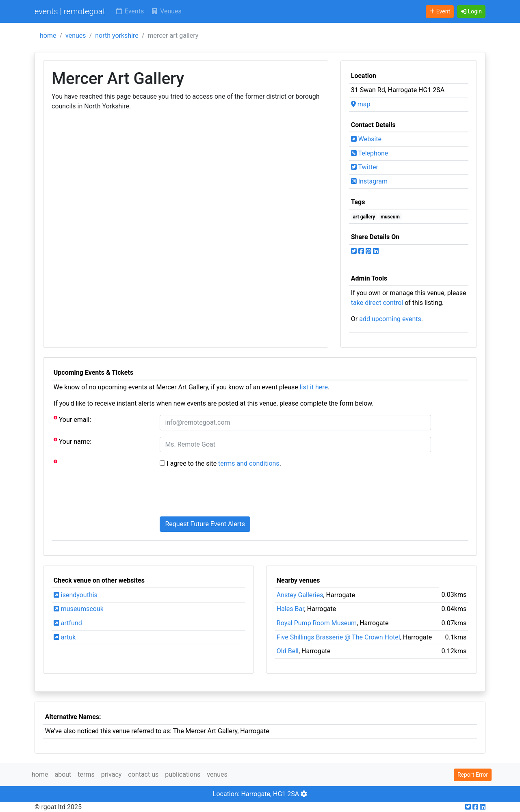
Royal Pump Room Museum (317, 623)
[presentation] (221, 494)
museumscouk (79, 609)
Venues (166, 11)
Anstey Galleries (300, 595)
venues (76, 36)
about (63, 774)
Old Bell (288, 651)
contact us (143, 774)
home (48, 36)
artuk (65, 637)
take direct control (377, 303)
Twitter (365, 167)
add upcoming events (390, 319)
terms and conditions (249, 463)
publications (183, 774)
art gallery (364, 217)
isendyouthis (76, 595)
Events (129, 11)
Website (366, 139)
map (361, 104)
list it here (314, 387)
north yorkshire (117, 36)
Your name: (73, 441)
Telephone (370, 153)
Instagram (369, 181)
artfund (68, 623)
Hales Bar (290, 609)
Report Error (473, 775)
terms (86, 774)
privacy (112, 774)
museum (390, 217)
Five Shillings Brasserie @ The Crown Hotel (338, 637)
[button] (471, 12)
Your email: (72, 419)
